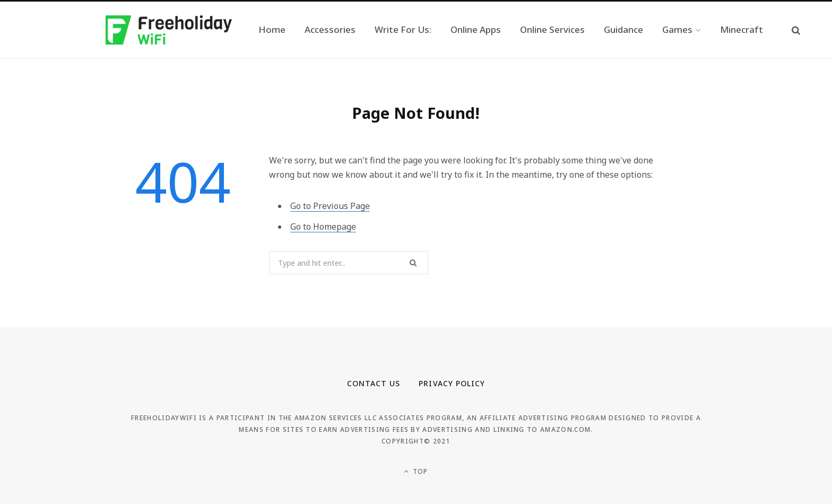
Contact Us (374, 383)
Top (416, 471)
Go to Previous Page (330, 206)
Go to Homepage (323, 227)
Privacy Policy (452, 383)
